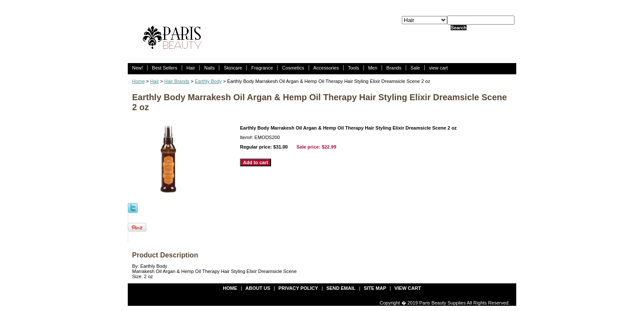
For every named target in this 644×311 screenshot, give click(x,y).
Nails (209, 68)
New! (137, 68)
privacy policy (298, 288)
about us (258, 288)
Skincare (233, 68)
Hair (191, 68)
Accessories (326, 68)
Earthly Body (208, 81)
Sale (415, 68)
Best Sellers (165, 68)
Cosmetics (293, 68)
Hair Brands (177, 81)
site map (375, 288)
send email (341, 288)
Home (138, 81)
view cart (438, 68)
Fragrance (262, 68)
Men (373, 68)
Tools (354, 68)
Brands (394, 68)
